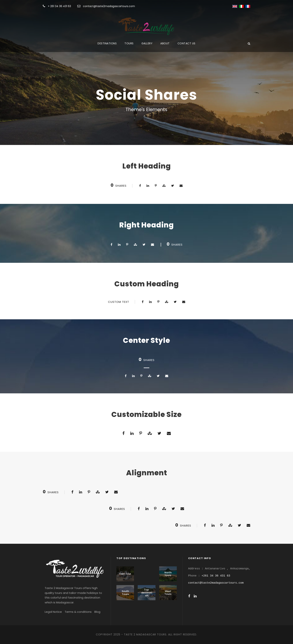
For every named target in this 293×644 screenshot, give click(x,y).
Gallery (147, 43)
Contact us (186, 43)
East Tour (125, 574)
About (165, 43)
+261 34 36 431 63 (216, 576)
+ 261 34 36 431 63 (60, 6)
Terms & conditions (78, 612)
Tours (129, 43)
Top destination (147, 593)
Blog (97, 612)
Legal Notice (53, 612)
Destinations (107, 43)
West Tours (168, 593)
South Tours (125, 593)
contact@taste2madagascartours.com (109, 6)
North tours (168, 574)
